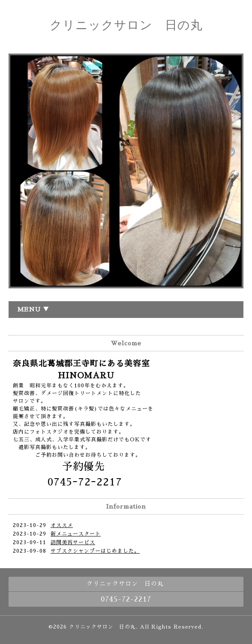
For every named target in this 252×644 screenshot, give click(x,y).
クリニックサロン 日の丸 (126, 25)
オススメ (62, 525)
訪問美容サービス (73, 542)
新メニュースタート (76, 534)
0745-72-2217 (126, 599)
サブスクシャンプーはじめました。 (95, 551)
